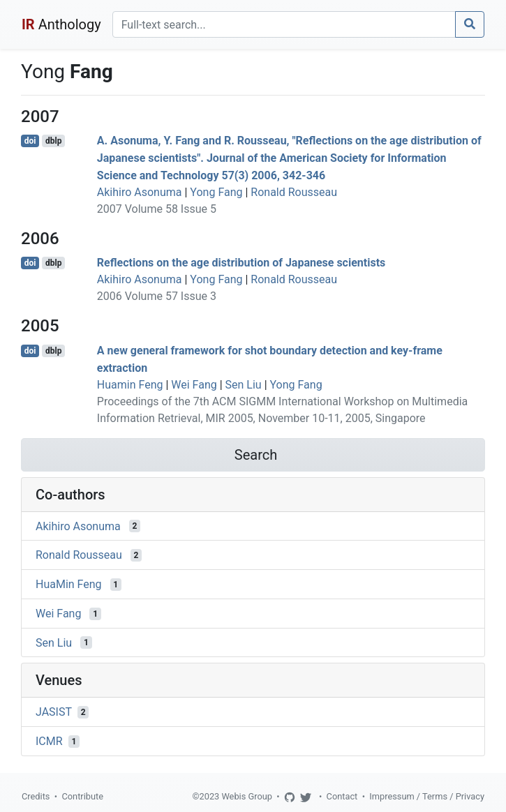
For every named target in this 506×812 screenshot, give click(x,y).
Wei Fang (194, 385)
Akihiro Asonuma (140, 192)
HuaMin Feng (69, 584)
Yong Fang (216, 192)
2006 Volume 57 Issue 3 (157, 296)
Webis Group (247, 796)
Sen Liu (244, 385)
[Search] (284, 24)
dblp (53, 141)
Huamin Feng (130, 385)
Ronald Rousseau (294, 192)
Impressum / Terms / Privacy (427, 796)
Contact (342, 796)
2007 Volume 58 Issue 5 (157, 209)
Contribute (82, 796)
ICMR (49, 741)
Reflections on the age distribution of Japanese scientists (241, 263)
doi (30, 141)
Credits (36, 796)
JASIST (54, 712)
